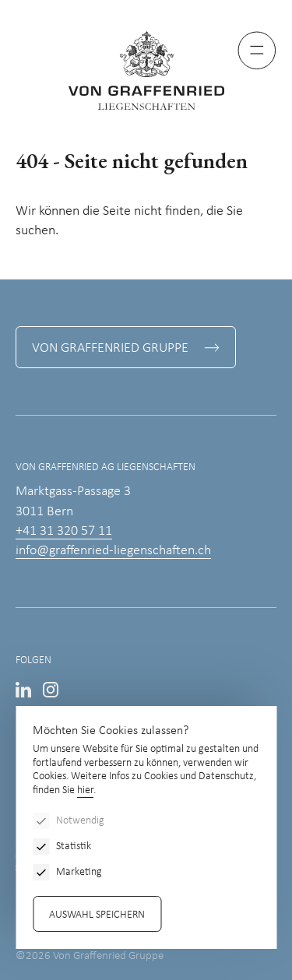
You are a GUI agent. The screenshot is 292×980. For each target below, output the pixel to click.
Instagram (51, 690)
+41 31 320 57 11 (64, 531)
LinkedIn (23, 690)
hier (85, 790)
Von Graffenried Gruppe (110, 348)
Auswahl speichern (97, 915)
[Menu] (257, 51)
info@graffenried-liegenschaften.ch (113, 551)
